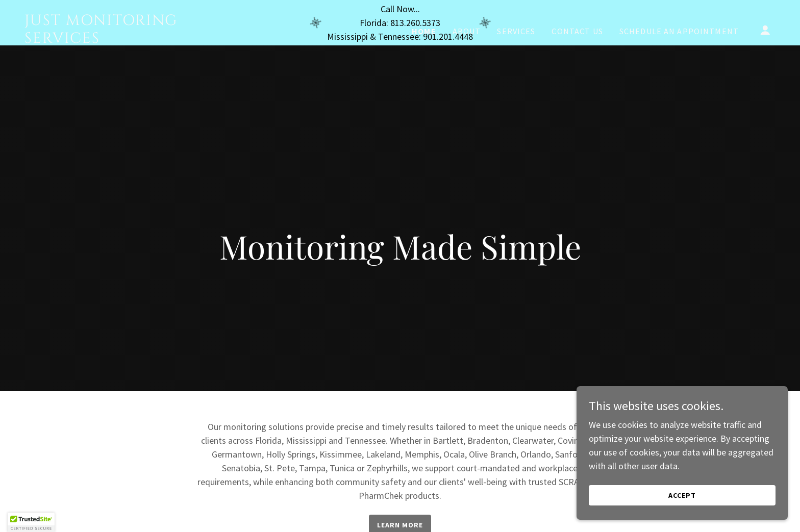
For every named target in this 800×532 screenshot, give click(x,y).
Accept (686, 495)
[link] (130, 85)
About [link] (467, 77)
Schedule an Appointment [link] (679, 77)
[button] (765, 75)
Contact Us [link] (577, 77)
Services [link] (516, 77)
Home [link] (424, 77)
